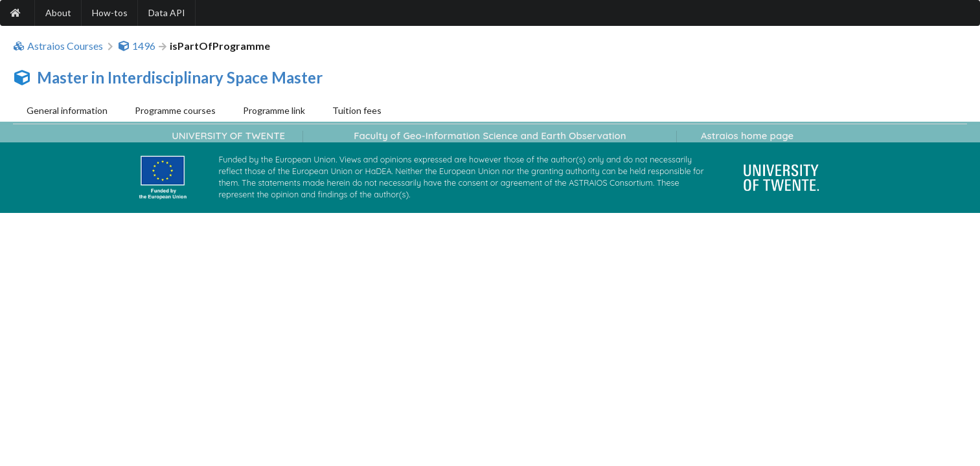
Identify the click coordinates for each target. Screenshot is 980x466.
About (58, 13)
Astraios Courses (58, 46)
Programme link (274, 110)
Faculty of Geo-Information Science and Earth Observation (490, 136)
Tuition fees (357, 110)
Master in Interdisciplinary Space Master (180, 77)
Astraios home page (747, 136)
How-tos (110, 13)
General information (67, 110)
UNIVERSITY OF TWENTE (228, 136)
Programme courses (175, 110)
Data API (167, 13)
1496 (137, 46)
